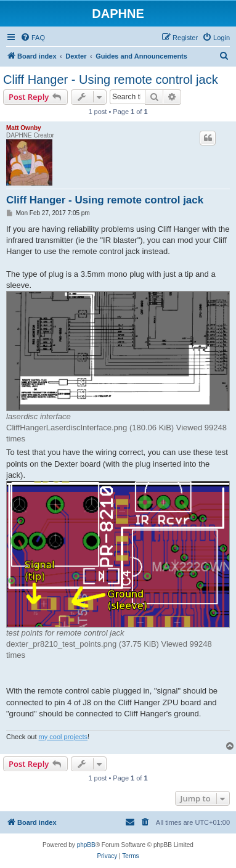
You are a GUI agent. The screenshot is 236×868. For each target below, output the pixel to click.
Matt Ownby (24, 128)
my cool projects (63, 737)
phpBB (86, 845)
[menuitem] (33, 38)
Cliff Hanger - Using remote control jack (111, 80)
